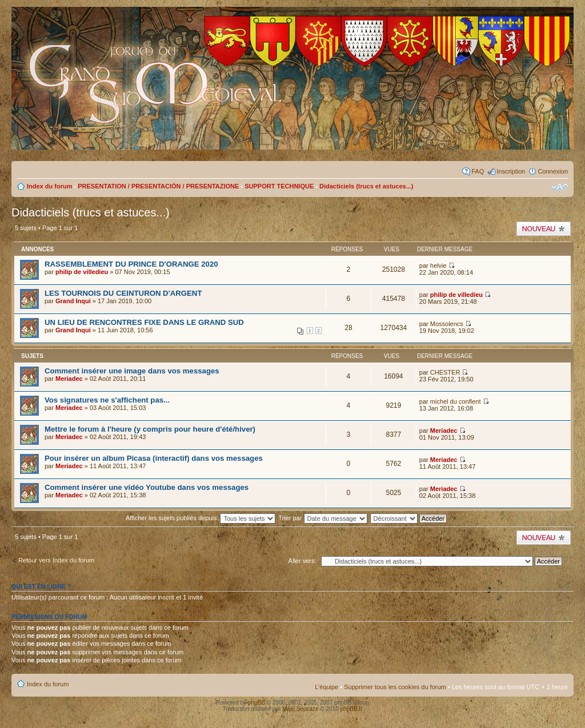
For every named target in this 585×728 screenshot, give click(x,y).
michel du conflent (456, 401)
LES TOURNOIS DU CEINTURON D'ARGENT (123, 293)
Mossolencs (447, 324)
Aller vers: (302, 561)
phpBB (257, 703)
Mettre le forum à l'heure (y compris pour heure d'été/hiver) (150, 429)
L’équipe (326, 687)
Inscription (511, 171)
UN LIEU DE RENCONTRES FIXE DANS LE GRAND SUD (144, 322)
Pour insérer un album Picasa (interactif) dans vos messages (154, 458)
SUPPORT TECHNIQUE (279, 186)
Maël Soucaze (300, 709)
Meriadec (69, 379)
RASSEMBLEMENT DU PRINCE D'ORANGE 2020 (131, 264)
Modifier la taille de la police (560, 187)
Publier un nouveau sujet (544, 229)
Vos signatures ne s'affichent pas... (107, 400)
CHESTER (445, 372)
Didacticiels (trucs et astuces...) (366, 186)
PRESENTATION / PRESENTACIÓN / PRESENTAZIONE (158, 186)
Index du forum (49, 186)
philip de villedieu (82, 272)
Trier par (322, 518)
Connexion (553, 171)
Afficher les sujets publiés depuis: (201, 518)
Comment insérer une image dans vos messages (132, 371)
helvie (438, 266)
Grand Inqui (73, 301)
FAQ (478, 171)
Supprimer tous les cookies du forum (395, 687)
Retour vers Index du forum (56, 560)
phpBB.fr (352, 709)
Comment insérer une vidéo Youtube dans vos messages (147, 487)
